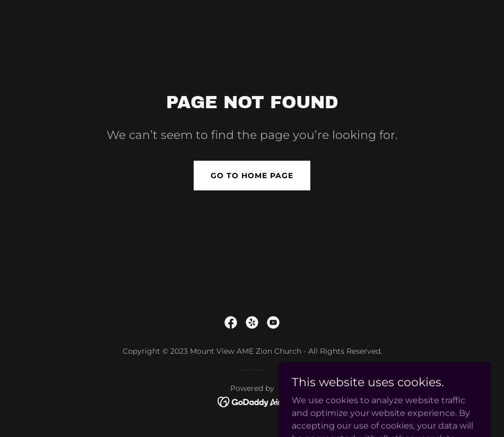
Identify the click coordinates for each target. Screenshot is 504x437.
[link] (231, 322)
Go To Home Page (252, 176)
